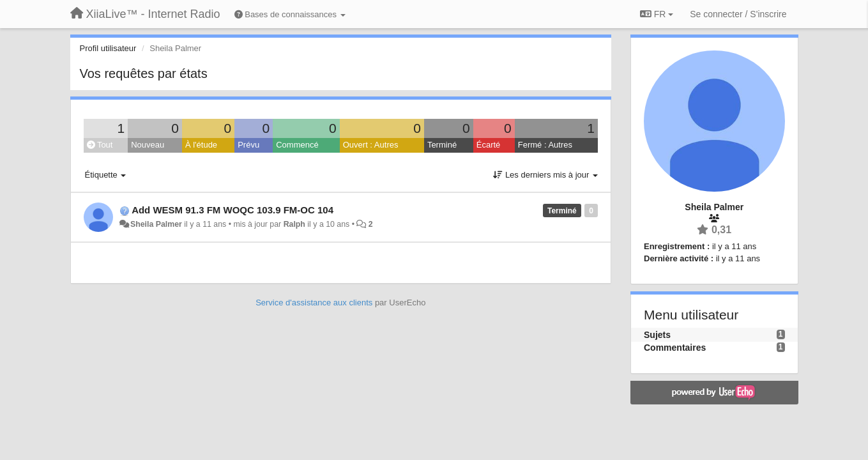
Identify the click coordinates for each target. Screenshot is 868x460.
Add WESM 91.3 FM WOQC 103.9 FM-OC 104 (232, 210)
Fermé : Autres (545, 145)
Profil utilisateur (108, 48)
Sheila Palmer (156, 224)
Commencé (297, 145)
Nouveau (148, 145)
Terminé (442, 145)
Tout (100, 145)
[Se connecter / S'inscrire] (738, 14)
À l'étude (201, 145)
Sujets (657, 335)
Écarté (489, 145)
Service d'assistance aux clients (314, 303)
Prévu (248, 145)
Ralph (294, 224)
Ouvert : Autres (371, 145)
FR (657, 14)
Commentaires (675, 348)
